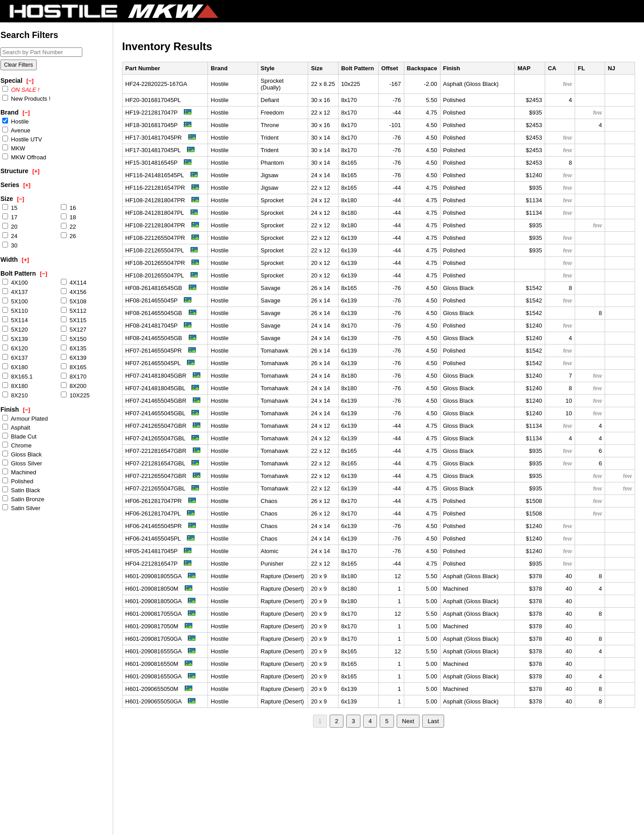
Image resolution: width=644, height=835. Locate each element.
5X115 (74, 320)
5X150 (74, 339)
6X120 (15, 348)
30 (10, 245)
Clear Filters (19, 65)
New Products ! (26, 98)
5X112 (74, 311)
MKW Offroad (24, 157)
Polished (18, 481)
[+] (36, 171)
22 (68, 226)
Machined (19, 472)
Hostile (15, 121)
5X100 (15, 301)
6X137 (15, 358)
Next (408, 721)
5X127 (74, 329)
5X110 (15, 311)
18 (68, 217)
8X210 (15, 395)
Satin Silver (21, 508)
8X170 (74, 376)
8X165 (74, 367)
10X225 (75, 395)
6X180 (15, 367)
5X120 (15, 329)
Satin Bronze (23, 499)
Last (433, 721)
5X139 (15, 339)
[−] (30, 81)
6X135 (74, 348)
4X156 (74, 292)
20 (10, 226)
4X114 (74, 282)
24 (10, 236)
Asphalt (16, 427)
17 (10, 217)
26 (68, 236)
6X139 (74, 358)
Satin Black (21, 490)
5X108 (74, 301)
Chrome (17, 445)
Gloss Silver (22, 463)
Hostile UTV (22, 139)
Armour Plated (25, 418)
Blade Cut (19, 436)
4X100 (15, 282)
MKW (14, 148)
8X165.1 (17, 376)
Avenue (16, 130)
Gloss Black (22, 454)
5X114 (15, 320)
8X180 (15, 386)
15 (10, 208)
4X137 (15, 292)
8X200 (74, 386)
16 (68, 208)
